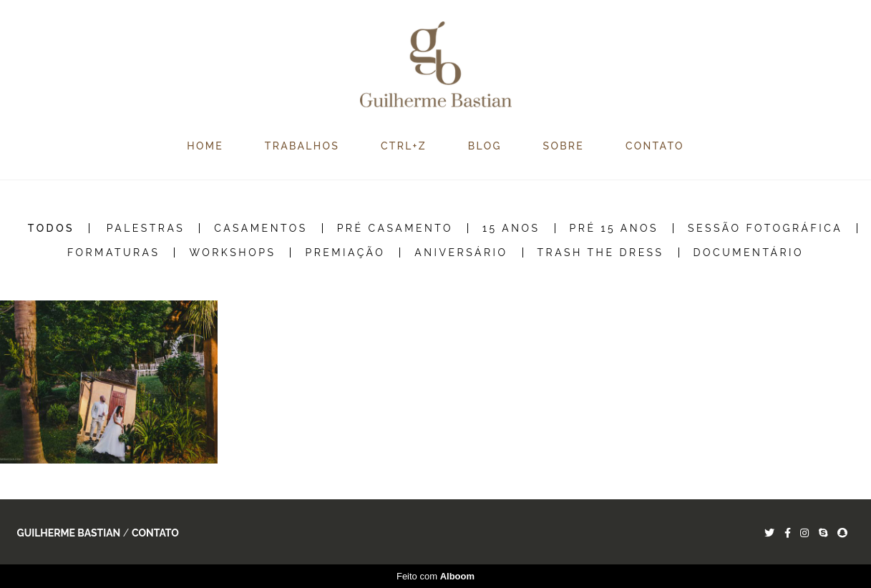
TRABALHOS (302, 146)
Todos (51, 228)
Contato (155, 533)
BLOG (485, 146)
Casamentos (261, 228)
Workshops (232, 253)
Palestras (146, 228)
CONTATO (655, 146)
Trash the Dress (601, 253)
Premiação (345, 253)
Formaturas (114, 253)
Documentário (749, 253)
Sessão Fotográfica (765, 228)
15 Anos (511, 228)
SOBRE (564, 146)
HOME (205, 146)
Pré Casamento (395, 228)
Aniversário (461, 253)
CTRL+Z (404, 146)
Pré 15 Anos (614, 228)
